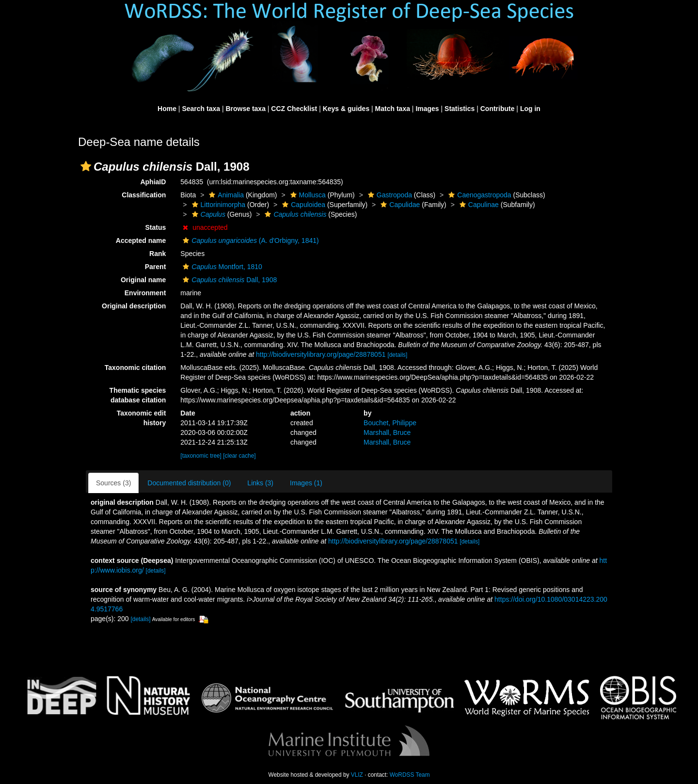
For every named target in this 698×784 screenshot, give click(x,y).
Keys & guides (346, 109)
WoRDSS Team (410, 775)
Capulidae (399, 205)
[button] (86, 166)
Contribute (498, 109)
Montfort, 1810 (221, 267)
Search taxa (201, 109)
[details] (397, 355)
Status (156, 227)
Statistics (460, 109)
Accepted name (141, 240)
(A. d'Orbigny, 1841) (249, 240)
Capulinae (478, 205)
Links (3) (260, 483)
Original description (134, 306)
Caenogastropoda (478, 195)
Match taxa (393, 109)
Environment (145, 293)
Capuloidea (302, 205)
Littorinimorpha (218, 205)
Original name (143, 280)
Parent (156, 267)
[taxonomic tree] (201, 456)
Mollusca (307, 195)
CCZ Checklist (294, 109)
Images (427, 109)
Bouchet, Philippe (390, 423)
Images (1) (306, 483)
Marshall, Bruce (387, 432)
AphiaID (153, 182)
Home (167, 109)
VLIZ (357, 775)
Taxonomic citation (135, 368)
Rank (158, 254)
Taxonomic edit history (142, 418)
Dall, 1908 (229, 280)
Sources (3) (113, 483)
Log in (530, 109)
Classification (144, 195)
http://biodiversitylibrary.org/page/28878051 (321, 354)
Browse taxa (245, 109)
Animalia (225, 195)
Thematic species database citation (138, 395)
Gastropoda (389, 195)
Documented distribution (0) (189, 483)
